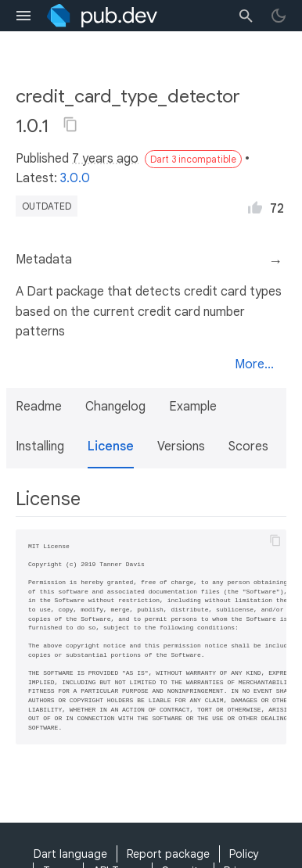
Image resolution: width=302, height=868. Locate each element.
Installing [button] (40, 447)
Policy (244, 854)
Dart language (70, 854)
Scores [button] (248, 447)
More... (254, 364)
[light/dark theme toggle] (279, 16)
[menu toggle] (23, 16)
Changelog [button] (115, 407)
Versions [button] (181, 447)
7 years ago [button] (105, 159)
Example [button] (193, 407)
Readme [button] (39, 407)
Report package (168, 854)
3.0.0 (75, 178)
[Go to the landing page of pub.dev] (102, 16)
